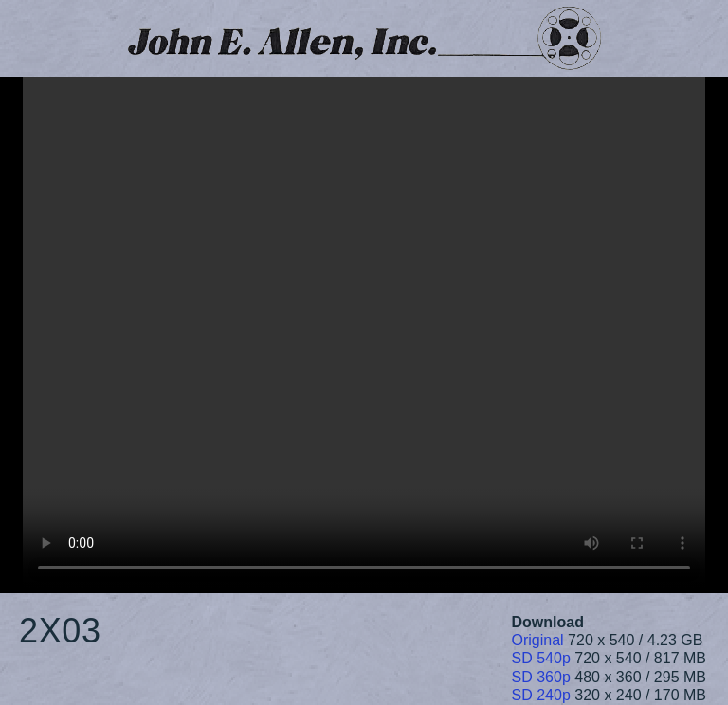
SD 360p (541, 677)
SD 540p (541, 658)
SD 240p (541, 695)
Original (538, 640)
